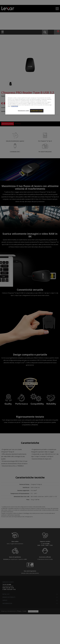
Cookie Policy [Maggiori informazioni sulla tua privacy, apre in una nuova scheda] (15, 106)
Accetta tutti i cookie (37, 111)
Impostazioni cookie (23, 111)
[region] (30, 104)
